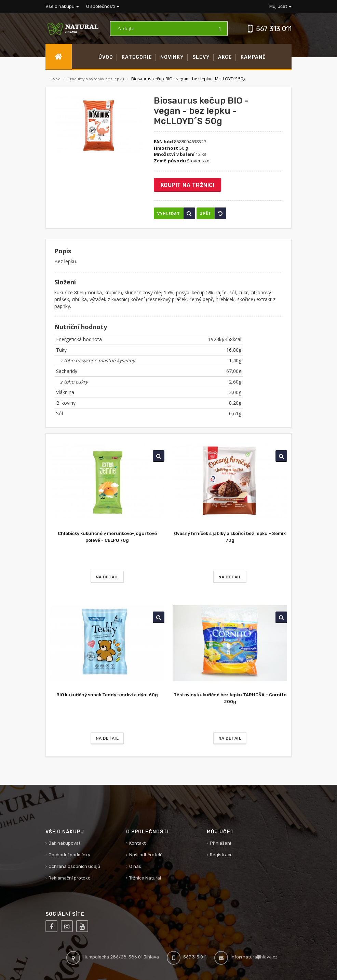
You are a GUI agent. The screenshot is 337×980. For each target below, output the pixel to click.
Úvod (56, 79)
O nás (135, 866)
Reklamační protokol (70, 878)
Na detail (107, 577)
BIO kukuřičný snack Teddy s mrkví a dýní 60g (107, 695)
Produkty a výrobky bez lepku (96, 79)
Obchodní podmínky (69, 855)
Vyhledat (176, 213)
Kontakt (137, 843)
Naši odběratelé (146, 855)
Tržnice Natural (145, 878)
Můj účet (280, 6)
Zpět (213, 213)
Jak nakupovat (64, 843)
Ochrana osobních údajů (74, 866)
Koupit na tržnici (188, 185)
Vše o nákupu (62, 6)
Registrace (221, 855)
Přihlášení (220, 843)
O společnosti (103, 6)
